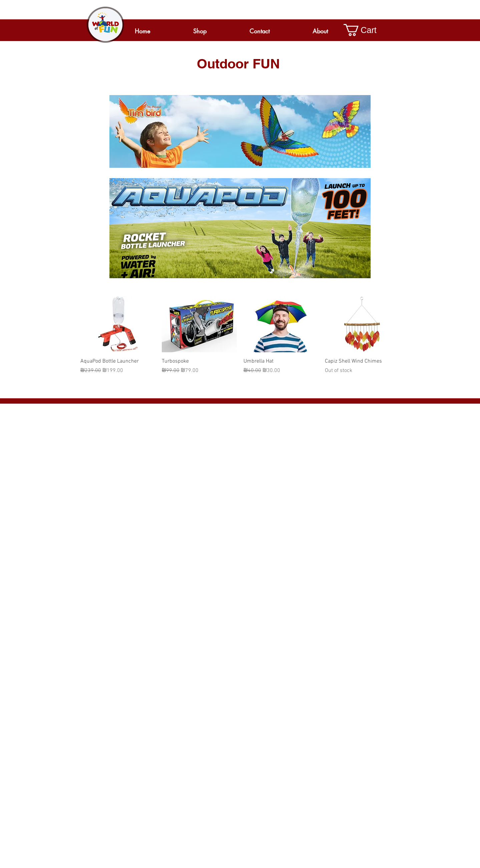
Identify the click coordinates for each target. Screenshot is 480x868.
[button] (366, 30)
